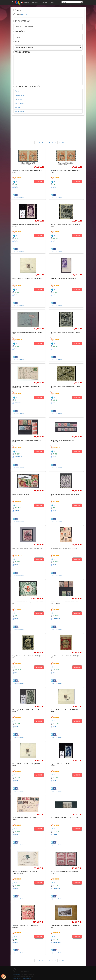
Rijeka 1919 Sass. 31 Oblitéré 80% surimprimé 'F (27, 278)
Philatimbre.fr (17, 974)
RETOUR (24, 14)
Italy (54, 241)
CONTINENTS (36, 2)
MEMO (52, 2)
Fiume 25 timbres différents (21, 494)
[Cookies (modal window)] (4, 977)
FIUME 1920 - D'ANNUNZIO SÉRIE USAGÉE (64, 548)
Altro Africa (18, 457)
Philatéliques (57, 942)
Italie (16, 187)
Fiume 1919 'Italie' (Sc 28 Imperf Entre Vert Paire (65, 818)
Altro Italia (18, 403)
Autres (17, 511)
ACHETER (39, 182)
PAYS (45, 2)
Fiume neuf (18, 99)
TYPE (26, 2)
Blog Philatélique (27, 978)
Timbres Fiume (19, 95)
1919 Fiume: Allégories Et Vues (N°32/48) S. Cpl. (27, 548)
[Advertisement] (48, 70)
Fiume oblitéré (19, 103)
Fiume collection (20, 111)
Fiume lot (18, 107)
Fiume (17, 91)
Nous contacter (18, 978)
